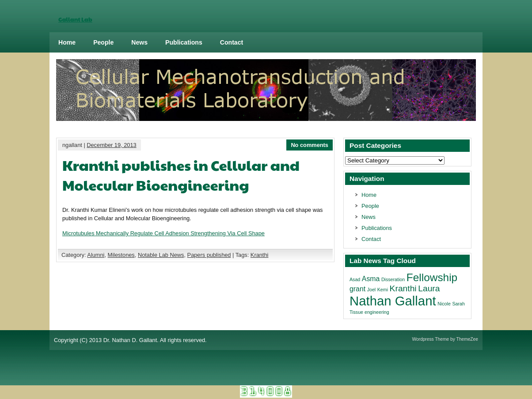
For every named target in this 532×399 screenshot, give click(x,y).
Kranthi (260, 255)
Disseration (393, 279)
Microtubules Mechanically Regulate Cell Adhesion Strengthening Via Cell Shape (163, 233)
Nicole (444, 304)
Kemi (383, 290)
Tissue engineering (369, 312)
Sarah (458, 304)
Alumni (96, 255)
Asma (371, 279)
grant (357, 289)
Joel (372, 290)
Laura (429, 288)
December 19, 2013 (111, 145)
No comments (310, 145)
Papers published (209, 255)
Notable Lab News (161, 255)
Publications (184, 42)
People (103, 42)
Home (67, 42)
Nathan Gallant (393, 301)
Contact (232, 42)
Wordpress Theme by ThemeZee (445, 339)
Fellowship (432, 277)
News (139, 42)
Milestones (121, 255)
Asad (355, 279)
